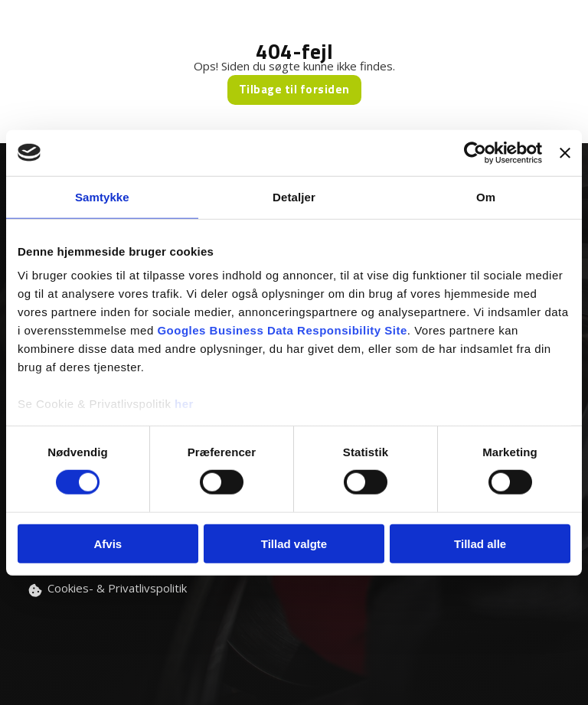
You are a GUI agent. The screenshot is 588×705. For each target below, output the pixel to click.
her (184, 404)
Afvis (108, 544)
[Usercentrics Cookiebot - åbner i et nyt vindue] (475, 152)
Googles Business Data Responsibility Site (282, 330)
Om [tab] (486, 196)
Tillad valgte (294, 544)
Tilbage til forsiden (294, 89)
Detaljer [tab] (294, 196)
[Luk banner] (565, 152)
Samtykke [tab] (102, 196)
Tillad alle (480, 544)
